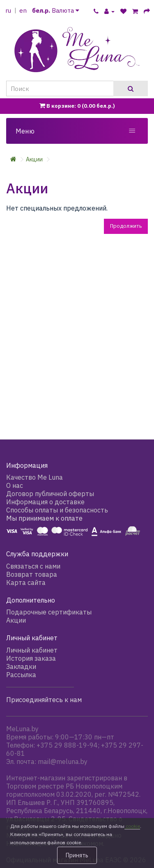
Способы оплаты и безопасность (57, 510)
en (23, 10)
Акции (34, 159)
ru (8, 10)
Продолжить (126, 226)
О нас (15, 485)
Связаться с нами (33, 566)
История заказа (31, 658)
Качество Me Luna (34, 477)
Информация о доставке (45, 502)
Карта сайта (26, 582)
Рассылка (21, 675)
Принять (77, 855)
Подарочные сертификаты (49, 612)
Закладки (21, 666)
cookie (132, 826)
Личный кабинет (32, 650)
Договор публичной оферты (50, 494)
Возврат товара (32, 574)
